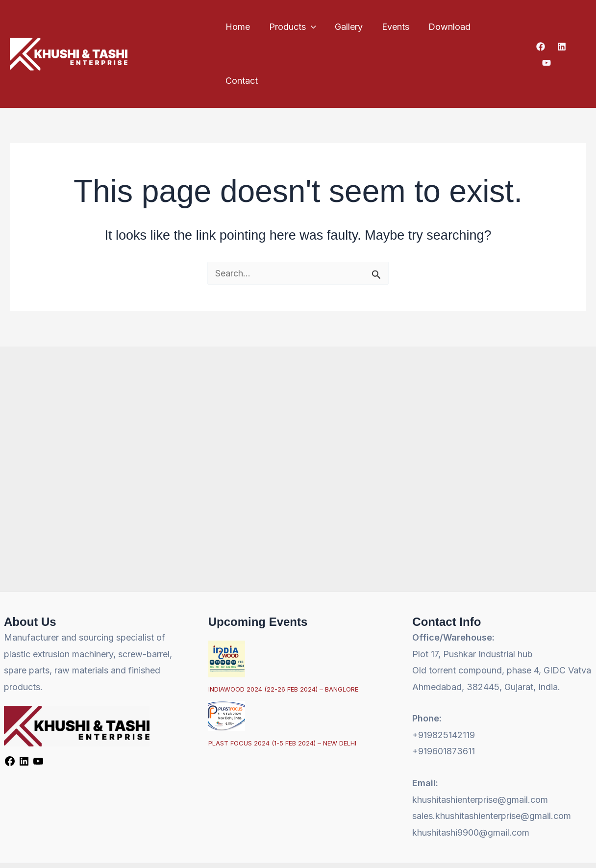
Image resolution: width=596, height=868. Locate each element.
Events (393, 27)
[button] (311, 27)
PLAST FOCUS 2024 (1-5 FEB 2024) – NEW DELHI (282, 690)
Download (446, 27)
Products (293, 27)
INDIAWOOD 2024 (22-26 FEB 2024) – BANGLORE (283, 635)
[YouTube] (582, 27)
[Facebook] (540, 27)
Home (239, 27)
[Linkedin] (561, 27)
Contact (500, 27)
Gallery (348, 27)
